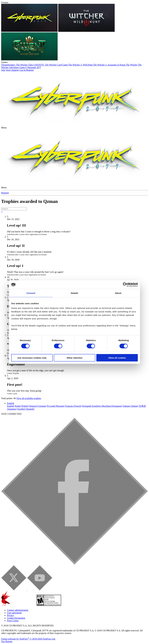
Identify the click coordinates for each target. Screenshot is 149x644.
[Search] (14, 209)
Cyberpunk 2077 (33, 67)
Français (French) (73, 406)
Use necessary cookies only (32, 358)
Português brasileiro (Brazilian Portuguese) (102, 406)
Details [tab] (74, 293)
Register (5, 193)
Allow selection (74, 358)
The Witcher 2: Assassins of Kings (109, 65)
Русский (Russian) (56, 406)
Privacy (11, 615)
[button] (4, 128)
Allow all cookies (117, 358)
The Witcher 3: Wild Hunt (81, 65)
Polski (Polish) (22, 406)
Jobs (3, 70)
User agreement (14, 613)
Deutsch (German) (38, 406)
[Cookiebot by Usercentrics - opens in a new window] (125, 285)
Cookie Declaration (16, 618)
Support (15, 70)
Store (9, 70)
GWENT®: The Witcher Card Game (51, 65)
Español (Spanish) (26, 409)
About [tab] (118, 293)
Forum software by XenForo (28, 639)
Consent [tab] (31, 293)
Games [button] (4, 62)
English (11, 403)
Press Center (13, 621)
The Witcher (132, 65)
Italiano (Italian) (131, 406)
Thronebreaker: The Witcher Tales (17, 65)
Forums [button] (5, 2)
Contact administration (18, 610)
